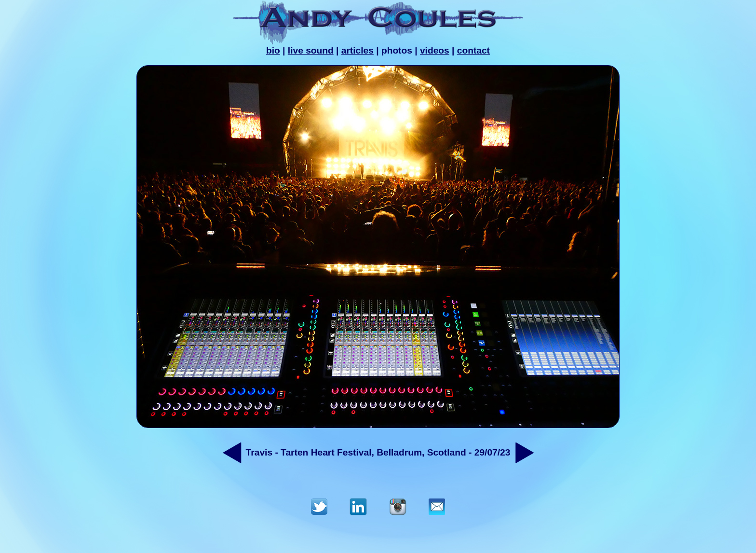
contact (473, 50)
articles (358, 50)
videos (435, 50)
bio (273, 50)
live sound (311, 50)
